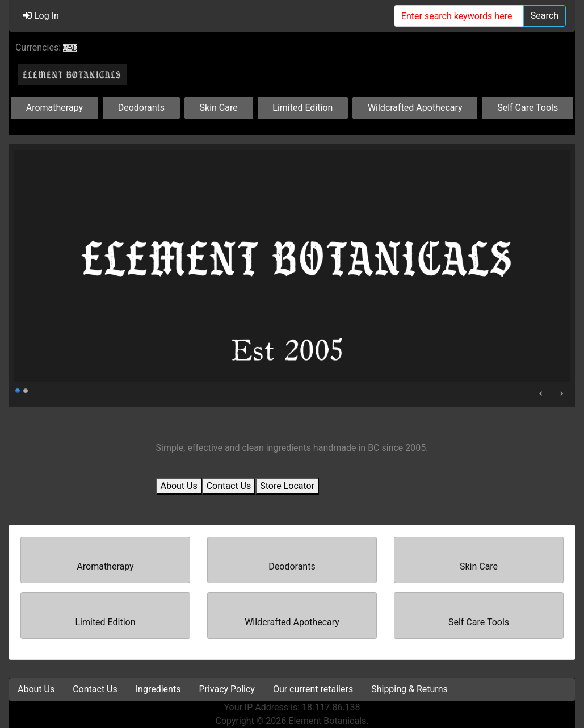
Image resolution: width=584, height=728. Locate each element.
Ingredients (158, 689)
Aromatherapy (54, 108)
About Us (179, 486)
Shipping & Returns (409, 689)
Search (545, 16)
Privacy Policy (227, 689)
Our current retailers (313, 689)
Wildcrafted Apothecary (415, 108)
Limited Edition (302, 108)
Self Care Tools (528, 108)
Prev (541, 394)
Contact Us (229, 486)
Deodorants (141, 108)
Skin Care (219, 108)
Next (561, 394)
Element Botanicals (327, 721)
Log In (41, 16)
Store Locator (287, 486)
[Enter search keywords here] (459, 16)
